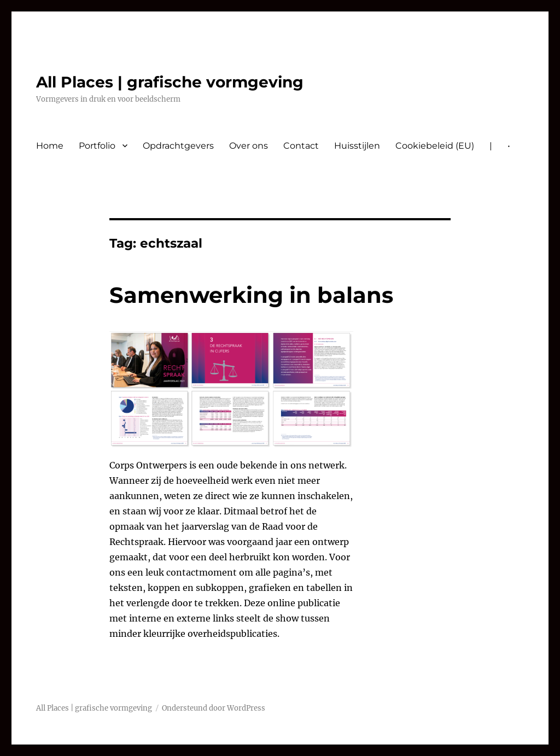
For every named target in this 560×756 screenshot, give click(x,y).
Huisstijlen (357, 146)
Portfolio (97, 146)
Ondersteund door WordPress (214, 708)
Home (50, 146)
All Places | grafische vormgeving (170, 82)
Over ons (249, 146)
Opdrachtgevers (178, 146)
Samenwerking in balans (251, 295)
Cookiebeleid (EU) (435, 146)
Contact (301, 146)
